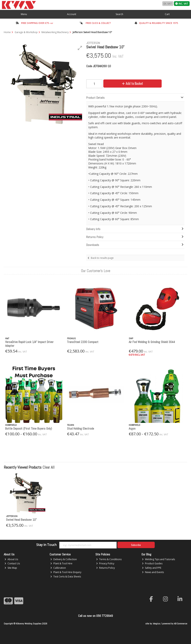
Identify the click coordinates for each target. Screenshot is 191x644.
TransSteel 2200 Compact (83, 342)
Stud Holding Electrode (81, 429)
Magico (157, 624)
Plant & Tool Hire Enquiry (66, 572)
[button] (80, 48)
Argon (132, 429)
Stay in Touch (46, 545)
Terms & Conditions (109, 559)
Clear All (48, 467)
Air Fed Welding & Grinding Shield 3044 (152, 342)
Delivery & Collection (64, 559)
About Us (11, 559)
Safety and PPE (152, 568)
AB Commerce (181, 624)
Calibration (58, 568)
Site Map (11, 568)
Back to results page (102, 258)
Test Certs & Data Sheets (66, 577)
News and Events (153, 572)
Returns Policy (106, 568)
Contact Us (12, 563)
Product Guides (152, 563)
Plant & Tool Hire (61, 563)
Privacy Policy (105, 563)
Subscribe (136, 545)
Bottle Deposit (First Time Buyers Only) (29, 429)
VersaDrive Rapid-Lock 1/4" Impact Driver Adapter (29, 344)
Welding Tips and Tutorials (158, 559)
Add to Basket (132, 83)
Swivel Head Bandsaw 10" (21, 520)
